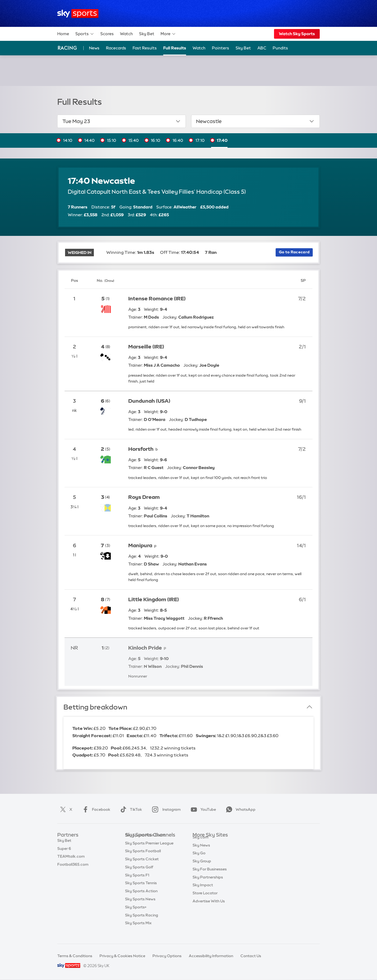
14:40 (90, 140)
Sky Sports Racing (142, 923)
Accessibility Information (211, 956)
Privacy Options (167, 956)
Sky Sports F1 (137, 883)
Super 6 (64, 851)
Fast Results (145, 48)
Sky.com (200, 843)
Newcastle (255, 121)
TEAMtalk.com (71, 859)
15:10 (112, 140)
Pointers (220, 48)
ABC (262, 48)
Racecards (116, 48)
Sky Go (199, 859)
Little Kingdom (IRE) (154, 599)
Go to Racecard (294, 252)
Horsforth (141, 449)
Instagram (165, 809)
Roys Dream (144, 497)
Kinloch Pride (145, 648)
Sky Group (202, 867)
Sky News (201, 851)
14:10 (68, 140)
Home (63, 34)
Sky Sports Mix (138, 931)
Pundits (280, 48)
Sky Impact (203, 891)
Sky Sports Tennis (141, 891)
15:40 (134, 140)
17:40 (222, 140)
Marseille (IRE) (146, 347)
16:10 (156, 140)
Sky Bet (147, 34)
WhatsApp (240, 809)
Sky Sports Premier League (149, 851)
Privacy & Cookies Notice (122, 956)
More (168, 34)
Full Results (175, 48)
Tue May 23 (122, 121)
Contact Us (251, 956)
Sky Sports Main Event (145, 843)
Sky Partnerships (208, 883)
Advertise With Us (209, 907)
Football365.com (73, 867)
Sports (85, 34)
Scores (107, 34)
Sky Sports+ (136, 915)
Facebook (95, 809)
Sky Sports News (140, 907)
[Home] (78, 14)
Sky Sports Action (141, 899)
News (94, 48)
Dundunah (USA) (149, 401)
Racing (67, 48)
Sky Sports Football (143, 859)
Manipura (140, 545)
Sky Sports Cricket (142, 867)
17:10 (200, 140)
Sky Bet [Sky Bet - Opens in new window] (243, 48)
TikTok (130, 809)
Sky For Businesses (210, 875)
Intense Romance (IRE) (157, 299)
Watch (126, 34)
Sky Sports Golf (139, 875)
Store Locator (205, 899)
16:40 (178, 140)
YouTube (202, 809)
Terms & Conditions (75, 956)
